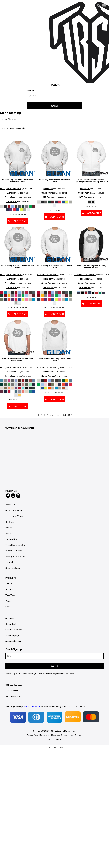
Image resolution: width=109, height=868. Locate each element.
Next (52, 415)
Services (10, 618)
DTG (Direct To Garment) (11, 189)
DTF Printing (11, 201)
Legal (71, 735)
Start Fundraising (13, 641)
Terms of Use (45, 735)
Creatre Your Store (14, 630)
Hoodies (9, 589)
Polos (8, 601)
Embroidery (11, 193)
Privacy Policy (33, 735)
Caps (8, 607)
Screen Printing (11, 197)
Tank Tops (10, 595)
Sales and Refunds (60, 735)
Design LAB (11, 624)
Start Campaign (12, 635)
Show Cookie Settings (54, 748)
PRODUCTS (11, 578)
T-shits (9, 584)
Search (30, 91)
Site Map (78, 735)
